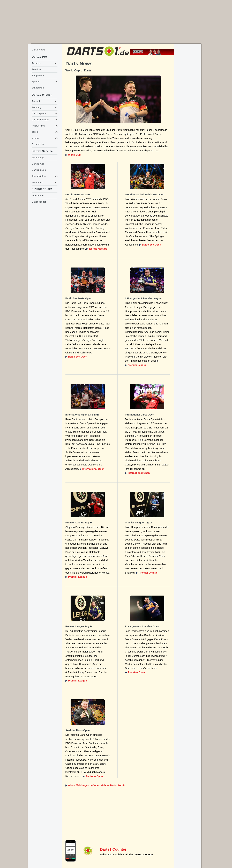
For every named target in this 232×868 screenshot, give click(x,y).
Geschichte (38, 144)
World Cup (74, 155)
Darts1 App (38, 164)
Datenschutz (39, 202)
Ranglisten (38, 75)
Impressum (38, 196)
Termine (36, 69)
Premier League (137, 365)
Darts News (38, 50)
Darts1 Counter (113, 849)
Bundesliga (38, 158)
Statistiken (38, 88)
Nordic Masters (98, 249)
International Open (93, 469)
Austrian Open (136, 672)
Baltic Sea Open (152, 245)
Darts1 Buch (39, 170)
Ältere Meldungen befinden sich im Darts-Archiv (97, 785)
